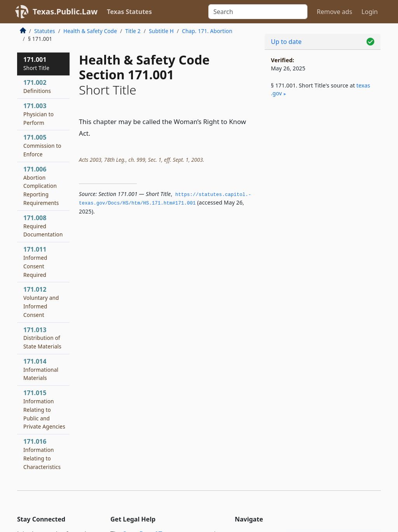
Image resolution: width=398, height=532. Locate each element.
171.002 (37, 86)
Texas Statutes (129, 12)
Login (370, 12)
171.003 (38, 114)
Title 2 (133, 31)
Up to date (286, 42)
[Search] (258, 12)
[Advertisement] (323, 164)
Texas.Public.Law (65, 11)
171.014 (41, 369)
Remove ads (334, 12)
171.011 (35, 262)
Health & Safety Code (90, 31)
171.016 (44, 458)
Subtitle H (161, 31)
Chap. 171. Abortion (207, 31)
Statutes (45, 31)
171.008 (43, 226)
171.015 (44, 409)
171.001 (36, 63)
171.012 (41, 302)
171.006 (41, 186)
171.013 (42, 338)
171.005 (42, 145)
